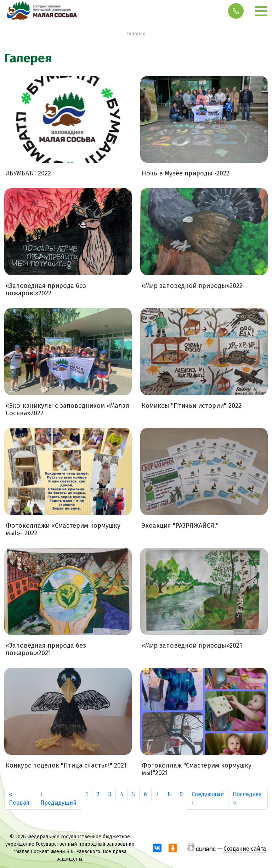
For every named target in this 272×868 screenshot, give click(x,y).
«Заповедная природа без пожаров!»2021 (46, 650)
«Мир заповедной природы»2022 (192, 286)
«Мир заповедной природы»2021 (192, 646)
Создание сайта (245, 849)
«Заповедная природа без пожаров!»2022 (46, 290)
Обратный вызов (236, 11)
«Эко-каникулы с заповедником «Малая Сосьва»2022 (67, 410)
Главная (136, 34)
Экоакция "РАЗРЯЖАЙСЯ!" (180, 526)
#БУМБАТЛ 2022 (28, 173)
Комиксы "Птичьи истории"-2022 (192, 406)
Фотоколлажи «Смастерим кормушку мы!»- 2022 (63, 530)
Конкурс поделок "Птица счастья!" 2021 (66, 766)
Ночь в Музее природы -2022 (186, 173)
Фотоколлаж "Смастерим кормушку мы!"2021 (197, 769)
